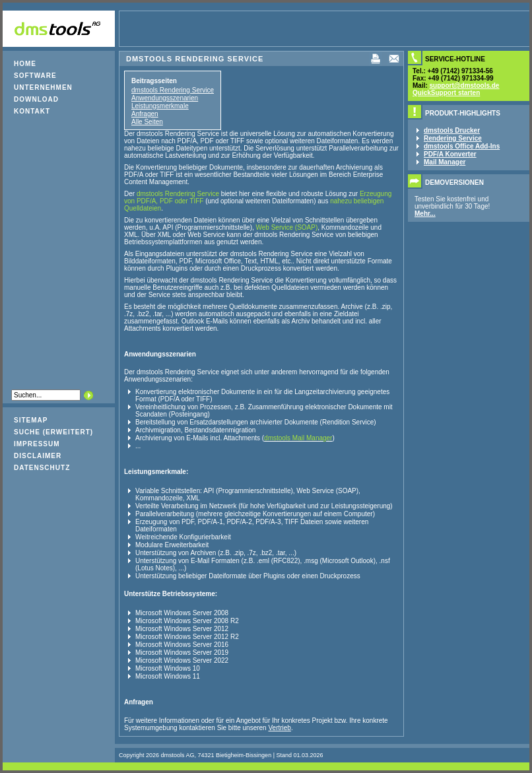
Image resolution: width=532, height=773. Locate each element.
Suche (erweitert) (53, 432)
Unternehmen (43, 87)
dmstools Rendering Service (173, 90)
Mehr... (425, 214)
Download (36, 99)
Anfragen (145, 114)
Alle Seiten (147, 122)
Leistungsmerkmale (160, 106)
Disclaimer (38, 456)
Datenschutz (42, 468)
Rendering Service (453, 138)
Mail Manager (445, 162)
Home (25, 64)
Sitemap (31, 420)
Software (35, 76)
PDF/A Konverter (450, 154)
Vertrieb (279, 728)
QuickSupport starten (446, 93)
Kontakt (32, 111)
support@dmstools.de (465, 85)
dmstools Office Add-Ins (462, 146)
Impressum (37, 444)
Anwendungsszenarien (165, 98)
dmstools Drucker (452, 130)
